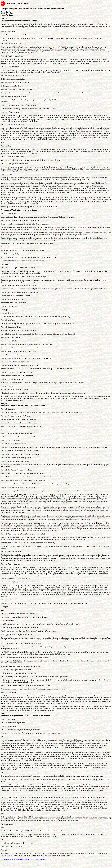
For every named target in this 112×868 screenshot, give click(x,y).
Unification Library (45, 859)
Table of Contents (7, 859)
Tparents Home (19, 859)
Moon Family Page (32, 859)
